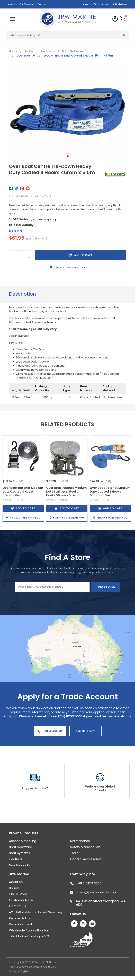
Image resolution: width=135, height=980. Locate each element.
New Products (19, 865)
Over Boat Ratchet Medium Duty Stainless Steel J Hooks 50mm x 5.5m (66, 492)
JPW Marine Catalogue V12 (29, 936)
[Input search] (63, 35)
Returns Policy (20, 918)
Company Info (83, 874)
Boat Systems (20, 853)
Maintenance (80, 841)
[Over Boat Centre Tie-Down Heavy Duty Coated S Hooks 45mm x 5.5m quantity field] (18, 255)
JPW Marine (19, 874)
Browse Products (24, 833)
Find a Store (121, 4)
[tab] (22, 294)
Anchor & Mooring (23, 841)
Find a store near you (67, 267)
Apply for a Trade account (96, 4)
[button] (123, 19)
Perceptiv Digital (19, 971)
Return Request (21, 924)
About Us (12, 4)
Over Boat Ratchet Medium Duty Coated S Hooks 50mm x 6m (23, 492)
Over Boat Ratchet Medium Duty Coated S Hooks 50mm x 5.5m (110, 492)
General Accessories (86, 859)
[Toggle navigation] (13, 19)
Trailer (75, 853)
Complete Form (85, 731)
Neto (39, 967)
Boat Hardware (20, 847)
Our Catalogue (27, 4)
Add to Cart (23, 508)
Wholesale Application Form (30, 930)
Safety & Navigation (85, 847)
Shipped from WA (35, 788)
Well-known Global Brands (100, 788)
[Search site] (124, 35)
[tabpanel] (68, 112)
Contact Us (43, 4)
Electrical (16, 859)
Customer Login (21, 900)
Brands (14, 888)
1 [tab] (68, 156)
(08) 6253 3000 (50, 731)
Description (22, 294)
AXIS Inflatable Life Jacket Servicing (35, 912)
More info (16, 231)
